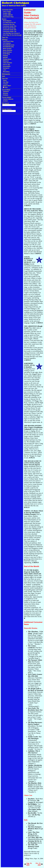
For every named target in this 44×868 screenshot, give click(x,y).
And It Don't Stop (8, 17)
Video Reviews (8, 63)
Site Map (6, 82)
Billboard (6, 61)
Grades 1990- (7, 13)
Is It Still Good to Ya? (9, 23)
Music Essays (7, 48)
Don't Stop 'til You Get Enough (12, 35)
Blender (5, 57)
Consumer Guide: (8, 10)
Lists (5, 70)
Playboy (6, 56)
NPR (4, 76)
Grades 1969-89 (8, 15)
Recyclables (7, 66)
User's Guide (7, 11)
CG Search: (6, 103)
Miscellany (6, 72)
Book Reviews (7, 52)
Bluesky (6, 93)
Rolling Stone (7, 59)
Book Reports (7, 21)
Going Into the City (9, 24)
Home (5, 80)
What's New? (7, 86)
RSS (5, 87)
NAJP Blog (6, 54)
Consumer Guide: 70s (10, 31)
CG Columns (7, 43)
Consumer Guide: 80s (10, 30)
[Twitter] (6, 95)
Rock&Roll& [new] (9, 45)
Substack (6, 91)
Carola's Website (8, 99)
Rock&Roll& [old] (8, 47)
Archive (5, 101)
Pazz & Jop (6, 65)
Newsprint (6, 68)
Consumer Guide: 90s (10, 26)
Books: (4, 19)
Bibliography (6, 74)
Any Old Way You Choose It (11, 33)
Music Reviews (8, 50)
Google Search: (7, 109)
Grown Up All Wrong (9, 28)
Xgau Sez (5, 37)
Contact (5, 84)
